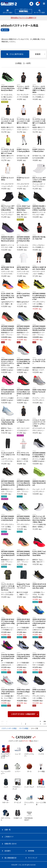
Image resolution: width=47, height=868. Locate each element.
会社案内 (8, 851)
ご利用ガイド (9, 837)
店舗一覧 (8, 830)
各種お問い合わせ (11, 844)
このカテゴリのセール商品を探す (23, 714)
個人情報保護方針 (11, 858)
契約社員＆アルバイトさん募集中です (24, 18)
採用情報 (31, 851)
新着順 (38, 54)
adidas (6, 30)
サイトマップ (33, 858)
